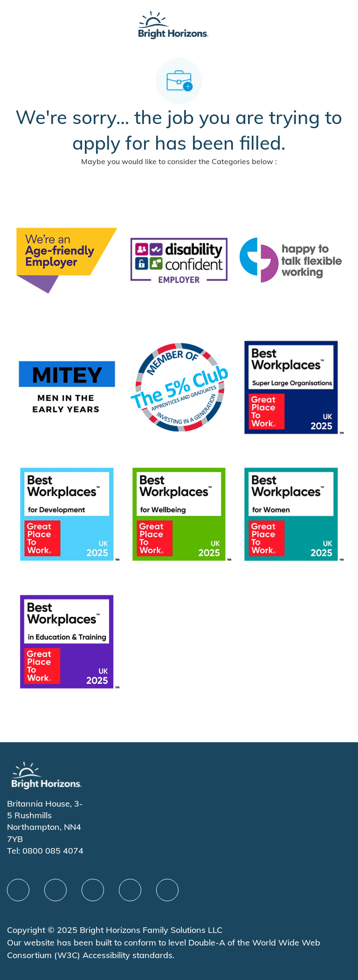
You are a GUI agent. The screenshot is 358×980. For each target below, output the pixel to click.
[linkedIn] (55, 890)
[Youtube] (130, 890)
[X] (93, 890)
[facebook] (18, 890)
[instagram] (167, 890)
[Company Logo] (173, 24)
